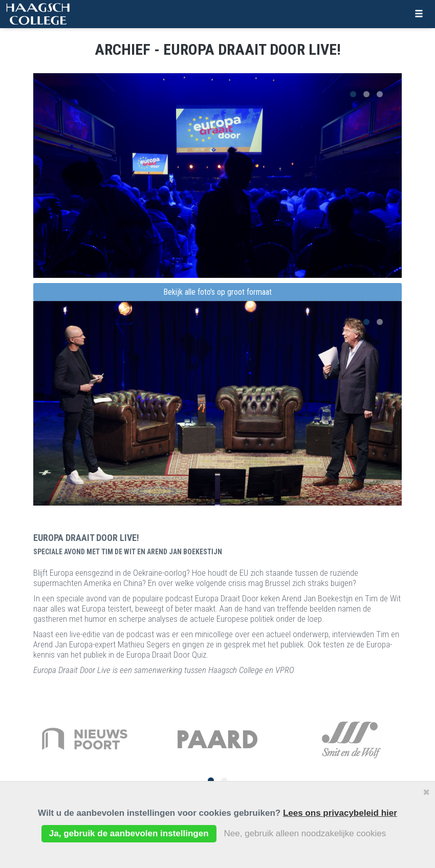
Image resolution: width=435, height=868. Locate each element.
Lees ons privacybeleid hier (340, 813)
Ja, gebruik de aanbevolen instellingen (129, 833)
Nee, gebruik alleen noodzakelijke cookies (305, 833)
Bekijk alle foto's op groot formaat (217, 292)
